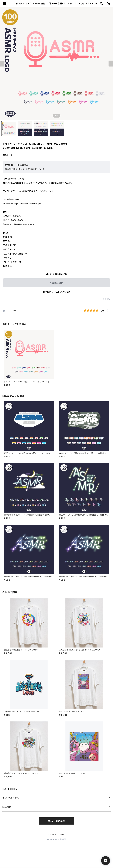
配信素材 (7, 807)
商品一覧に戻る (56, 821)
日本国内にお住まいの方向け (56, 292)
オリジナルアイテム (11, 798)
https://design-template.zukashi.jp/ (22, 204)
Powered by (56, 839)
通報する (106, 299)
